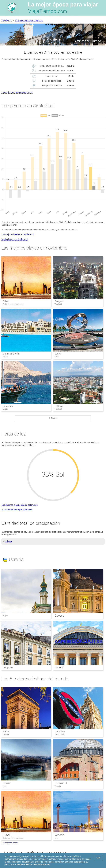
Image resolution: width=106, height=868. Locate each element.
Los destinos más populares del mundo (20, 505)
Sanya (58, 354)
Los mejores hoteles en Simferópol (18, 234)
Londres (60, 731)
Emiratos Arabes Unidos (13, 838)
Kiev (5, 616)
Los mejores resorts (10, 843)
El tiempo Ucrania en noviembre (29, 20)
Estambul (61, 783)
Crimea (8, 541)
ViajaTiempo (7, 20)
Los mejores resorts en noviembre (17, 92)
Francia (6, 734)
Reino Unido (60, 734)
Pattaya (59, 406)
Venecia (60, 835)
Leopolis (8, 667)
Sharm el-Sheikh (11, 354)
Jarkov (59, 667)
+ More (53, 418)
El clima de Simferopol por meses (17, 510)
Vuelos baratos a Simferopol (14, 239)
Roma (6, 783)
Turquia (58, 786)
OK (99, 858)
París (6, 731)
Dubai (6, 301)
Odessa (59, 616)
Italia (5, 786)
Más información (42, 864)
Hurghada (8, 406)
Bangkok (59, 301)
